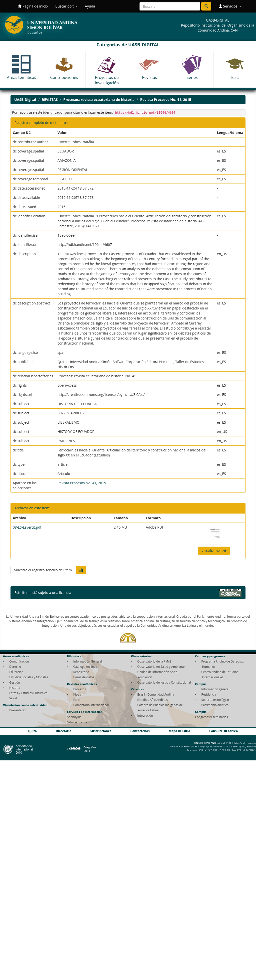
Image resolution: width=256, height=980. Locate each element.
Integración (145, 715)
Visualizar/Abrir (214, 551)
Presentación (18, 710)
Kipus (77, 694)
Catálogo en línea (85, 667)
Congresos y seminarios (211, 717)
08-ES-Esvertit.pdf (27, 527)
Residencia (209, 694)
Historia (15, 688)
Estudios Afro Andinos (152, 700)
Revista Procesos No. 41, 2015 (166, 100)
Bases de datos (84, 677)
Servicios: (230, 6)
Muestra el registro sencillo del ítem (43, 570)
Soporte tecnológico (215, 700)
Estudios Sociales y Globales (28, 677)
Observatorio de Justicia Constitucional (164, 682)
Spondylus (74, 717)
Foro (76, 700)
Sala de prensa (77, 722)
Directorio (63, 731)
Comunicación (19, 661)
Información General (87, 661)
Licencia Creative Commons (94, 593)
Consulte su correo (223, 731)
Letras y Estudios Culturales (28, 693)
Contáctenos (140, 731)
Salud (13, 698)
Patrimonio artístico (215, 705)
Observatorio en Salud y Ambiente (161, 667)
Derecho (15, 667)
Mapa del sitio (179, 731)
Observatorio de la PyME (154, 661)
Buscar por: (66, 6)
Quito (32, 731)
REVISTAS (50, 100)
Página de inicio (33, 6)
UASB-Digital (25, 100)
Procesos (79, 689)
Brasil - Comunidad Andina (156, 694)
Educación (16, 672)
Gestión (15, 682)
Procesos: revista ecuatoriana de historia (99, 100)
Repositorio (81, 672)
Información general (215, 689)
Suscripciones (101, 731)
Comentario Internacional (91, 705)
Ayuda (90, 6)
